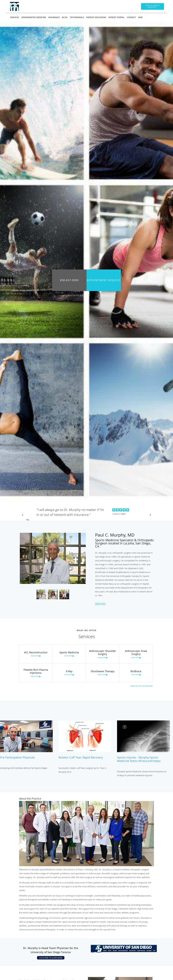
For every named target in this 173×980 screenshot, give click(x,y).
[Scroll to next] (150, 516)
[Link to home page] (14, 6)
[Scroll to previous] (23, 516)
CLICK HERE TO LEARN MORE (51, 958)
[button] (152, 6)
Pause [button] (28, 520)
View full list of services (142, 686)
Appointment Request (104, 280)
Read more (100, 603)
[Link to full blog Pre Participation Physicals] (26, 741)
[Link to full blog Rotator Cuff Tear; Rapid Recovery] (85, 741)
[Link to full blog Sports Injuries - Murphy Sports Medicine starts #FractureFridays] (143, 743)
